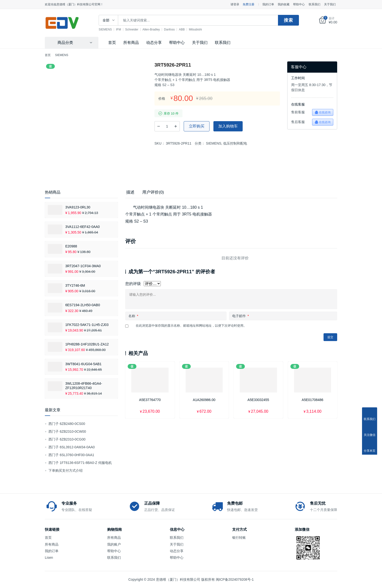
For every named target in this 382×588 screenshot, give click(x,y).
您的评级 (133, 284)
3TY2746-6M (75, 285)
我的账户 (114, 544)
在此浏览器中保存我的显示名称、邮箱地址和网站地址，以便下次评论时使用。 (191, 326)
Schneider (135, 29)
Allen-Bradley (155, 29)
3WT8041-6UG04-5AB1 (83, 364)
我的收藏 (284, 4)
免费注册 (248, 4)
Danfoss (173, 29)
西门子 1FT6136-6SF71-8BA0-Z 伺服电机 (80, 463)
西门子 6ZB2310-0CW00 (67, 431)
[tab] (130, 192)
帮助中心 (299, 4)
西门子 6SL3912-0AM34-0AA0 (72, 447)
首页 (112, 43)
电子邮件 (240, 316)
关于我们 (330, 4)
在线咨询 (323, 112)
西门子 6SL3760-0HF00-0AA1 (71, 455)
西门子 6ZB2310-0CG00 (67, 439)
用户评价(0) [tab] (153, 192)
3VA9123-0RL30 (78, 207)
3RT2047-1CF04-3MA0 (83, 266)
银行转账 (239, 538)
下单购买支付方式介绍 (66, 470)
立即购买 (197, 126)
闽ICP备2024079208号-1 (235, 579)
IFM (122, 29)
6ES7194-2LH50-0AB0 (83, 305)
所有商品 (131, 43)
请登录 (235, 4)
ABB (185, 29)
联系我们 (315, 4)
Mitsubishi (199, 29)
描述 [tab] (130, 192)
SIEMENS (109, 29)
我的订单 (268, 4)
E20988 (71, 246)
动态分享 (154, 43)
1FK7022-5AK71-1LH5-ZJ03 (87, 325)
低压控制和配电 (235, 143)
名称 (133, 316)
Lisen (49, 558)
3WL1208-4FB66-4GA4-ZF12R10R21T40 (84, 386)
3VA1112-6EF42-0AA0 (82, 227)
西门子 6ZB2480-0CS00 (67, 424)
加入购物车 (228, 126)
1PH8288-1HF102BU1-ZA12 (87, 344)
